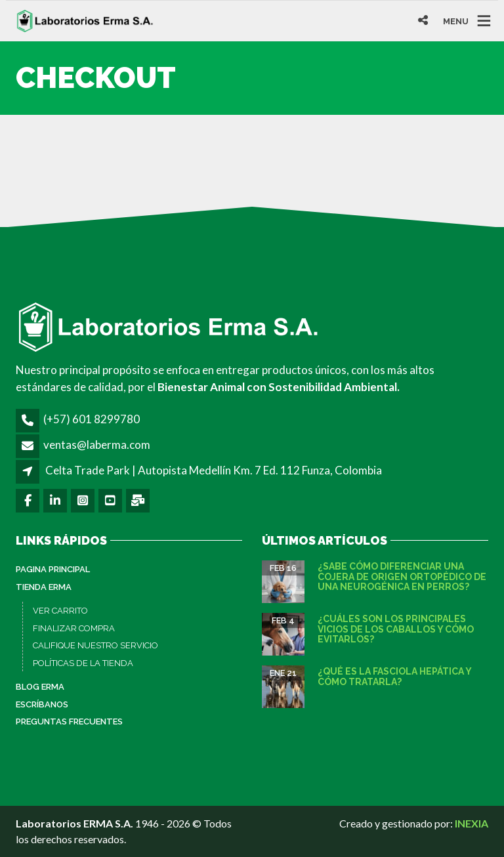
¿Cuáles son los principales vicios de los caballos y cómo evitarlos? (396, 629)
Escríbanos (42, 704)
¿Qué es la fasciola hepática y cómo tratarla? (394, 676)
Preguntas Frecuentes (69, 721)
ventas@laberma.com (97, 445)
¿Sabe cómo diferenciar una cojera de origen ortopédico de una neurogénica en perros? (402, 576)
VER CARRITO (60, 611)
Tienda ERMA (44, 587)
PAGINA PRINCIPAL (53, 569)
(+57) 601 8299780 (92, 419)
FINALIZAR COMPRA (74, 628)
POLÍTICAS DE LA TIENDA (83, 663)
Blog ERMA (40, 687)
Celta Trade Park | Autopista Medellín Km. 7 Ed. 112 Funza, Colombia (214, 470)
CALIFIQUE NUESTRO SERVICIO (95, 645)
